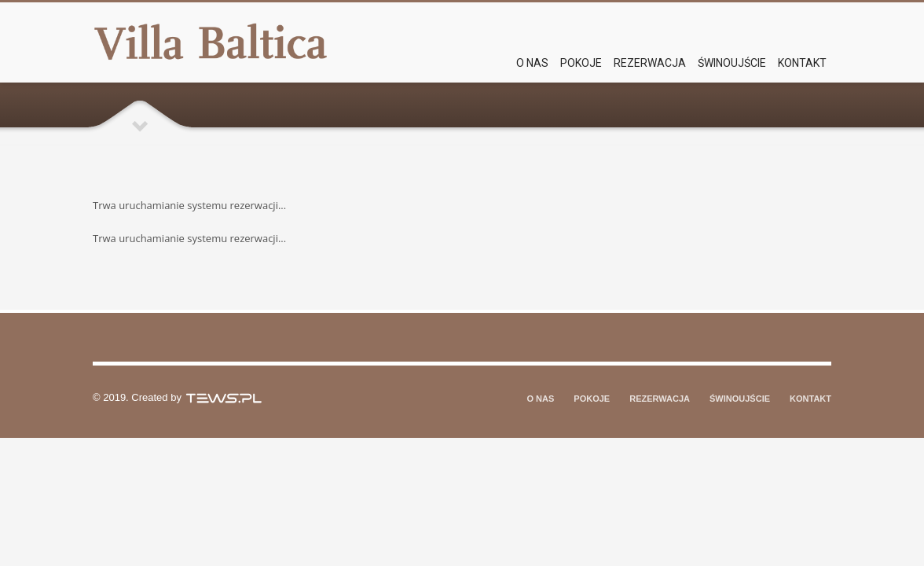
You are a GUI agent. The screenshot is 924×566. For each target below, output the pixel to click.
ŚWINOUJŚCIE (740, 399)
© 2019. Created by (178, 397)
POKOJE (592, 399)
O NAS (541, 399)
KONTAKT (810, 399)
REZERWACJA (660, 399)
